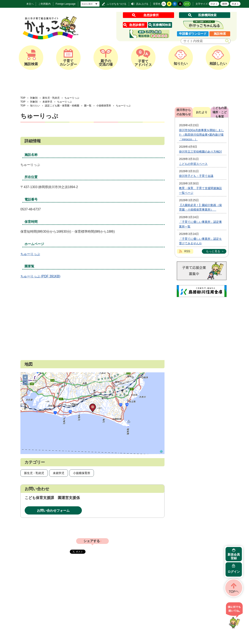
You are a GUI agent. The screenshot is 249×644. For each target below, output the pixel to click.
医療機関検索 (207, 15)
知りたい (35, 106)
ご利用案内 (44, 4)
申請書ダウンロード (193, 34)
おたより (202, 112)
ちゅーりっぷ (30, 254)
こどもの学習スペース (193, 164)
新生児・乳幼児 (51, 98)
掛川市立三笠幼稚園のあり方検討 (200, 152)
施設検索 (220, 34)
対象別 (34, 98)
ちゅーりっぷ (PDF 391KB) (40, 276)
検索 (228, 41)
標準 (225, 4)
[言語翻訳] (90, 4)
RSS (187, 251)
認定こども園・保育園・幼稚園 (62, 106)
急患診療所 (151, 15)
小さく (214, 4)
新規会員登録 (234, 556)
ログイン (234, 572)
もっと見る (213, 251)
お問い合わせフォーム (53, 511)
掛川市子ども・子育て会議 (196, 176)
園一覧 (88, 106)
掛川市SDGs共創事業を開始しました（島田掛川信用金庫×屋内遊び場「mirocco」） (201, 135)
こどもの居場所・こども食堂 (220, 112)
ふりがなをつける (117, 4)
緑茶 (187, 4)
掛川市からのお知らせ (184, 112)
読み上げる (142, 4)
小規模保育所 (104, 106)
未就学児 (47, 102)
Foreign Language (66, 4)
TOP (23, 98)
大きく (235, 4)
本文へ (30, 4)
